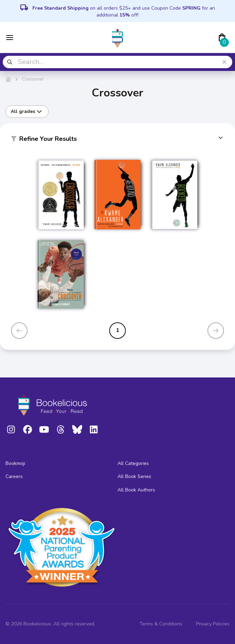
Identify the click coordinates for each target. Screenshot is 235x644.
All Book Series (134, 476)
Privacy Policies (213, 624)
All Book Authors (136, 490)
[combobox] (118, 62)
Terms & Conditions (161, 624)
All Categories (133, 463)
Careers (14, 476)
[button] (118, 140)
